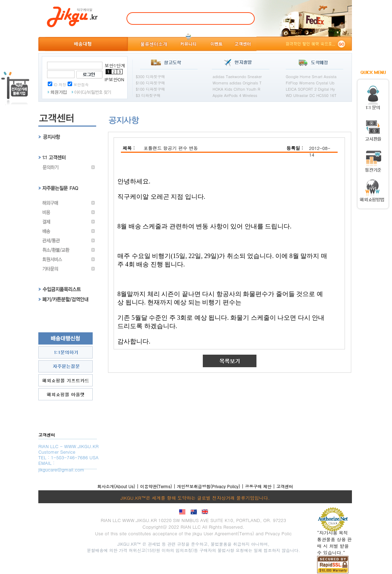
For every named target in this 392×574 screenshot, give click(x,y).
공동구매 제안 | (261, 486)
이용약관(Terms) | (159, 486)
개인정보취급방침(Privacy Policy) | (211, 486)
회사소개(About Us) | (119, 486)
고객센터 (285, 486)
